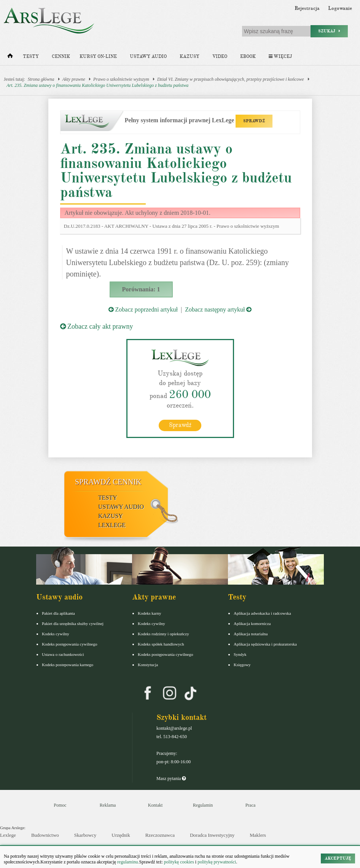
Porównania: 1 (141, 289)
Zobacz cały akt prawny (97, 326)
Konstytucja (148, 664)
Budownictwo (45, 835)
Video (220, 57)
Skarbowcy (85, 835)
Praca (251, 805)
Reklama (108, 805)
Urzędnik (121, 835)
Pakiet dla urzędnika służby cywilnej (73, 623)
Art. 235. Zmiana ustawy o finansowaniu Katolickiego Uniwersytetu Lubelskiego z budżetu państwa (97, 85)
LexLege (112, 525)
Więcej (280, 57)
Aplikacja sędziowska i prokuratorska (265, 644)
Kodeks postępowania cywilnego (69, 644)
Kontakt (155, 805)
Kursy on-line (98, 57)
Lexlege (8, 835)
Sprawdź (180, 425)
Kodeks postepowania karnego (68, 664)
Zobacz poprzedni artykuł (143, 309)
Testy (31, 57)
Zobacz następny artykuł (218, 309)
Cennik (61, 57)
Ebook (248, 57)
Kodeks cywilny (56, 633)
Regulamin (203, 805)
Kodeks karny (149, 613)
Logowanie (340, 8)
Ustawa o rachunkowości (63, 654)
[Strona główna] (10, 58)
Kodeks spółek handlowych (161, 644)
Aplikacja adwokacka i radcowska (262, 613)
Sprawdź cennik (108, 481)
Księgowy (242, 664)
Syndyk (240, 654)
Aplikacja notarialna (251, 633)
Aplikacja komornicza (252, 623)
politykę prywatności (217, 862)
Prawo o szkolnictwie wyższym (121, 79)
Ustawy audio (148, 57)
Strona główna (41, 79)
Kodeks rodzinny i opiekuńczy (163, 633)
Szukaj (329, 31)
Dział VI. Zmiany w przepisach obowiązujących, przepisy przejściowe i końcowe (231, 79)
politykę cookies (179, 862)
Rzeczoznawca (160, 835)
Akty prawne (74, 79)
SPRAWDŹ (254, 121)
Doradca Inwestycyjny (212, 835)
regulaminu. (128, 862)
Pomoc (60, 805)
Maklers (258, 835)
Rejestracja (307, 8)
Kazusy (190, 57)
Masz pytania (171, 778)
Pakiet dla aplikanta (58, 613)
